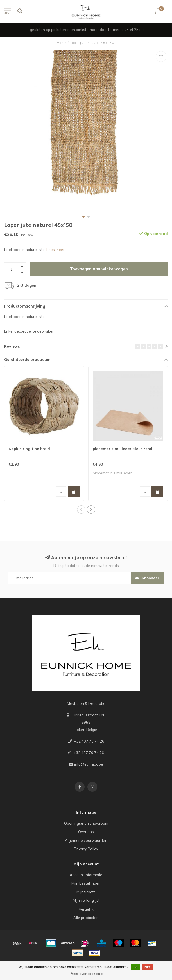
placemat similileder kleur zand (123, 449)
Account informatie (86, 875)
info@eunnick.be (89, 764)
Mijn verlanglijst (86, 900)
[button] (83, 217)
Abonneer (147, 578)
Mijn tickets (86, 892)
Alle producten (86, 918)
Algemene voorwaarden (86, 840)
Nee (148, 967)
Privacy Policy (86, 849)
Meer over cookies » (87, 974)
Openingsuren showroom (86, 823)
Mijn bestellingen (86, 883)
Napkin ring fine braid (29, 449)
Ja (136, 967)
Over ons (86, 832)
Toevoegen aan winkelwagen (99, 269)
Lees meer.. (56, 250)
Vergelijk (86, 909)
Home (62, 43)
